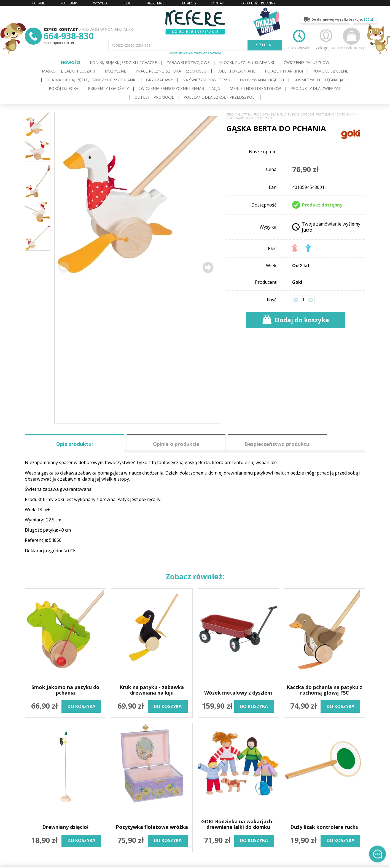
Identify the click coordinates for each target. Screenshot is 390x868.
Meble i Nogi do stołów (255, 88)
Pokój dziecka (64, 88)
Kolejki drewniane (236, 71)
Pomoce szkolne (330, 71)
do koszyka (81, 706)
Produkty (261, 115)
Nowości (71, 62)
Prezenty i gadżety (108, 88)
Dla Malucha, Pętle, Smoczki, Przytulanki (91, 80)
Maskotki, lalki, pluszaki (68, 71)
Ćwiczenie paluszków (306, 62)
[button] (208, 268)
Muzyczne (115, 71)
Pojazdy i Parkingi (284, 71)
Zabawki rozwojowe (188, 62)
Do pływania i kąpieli (262, 80)
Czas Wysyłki (299, 39)
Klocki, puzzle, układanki (247, 62)
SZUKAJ (265, 45)
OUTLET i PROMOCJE (154, 97)
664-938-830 (69, 36)
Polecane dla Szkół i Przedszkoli (220, 97)
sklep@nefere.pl (59, 43)
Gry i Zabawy (159, 80)
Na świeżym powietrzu (206, 80)
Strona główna (238, 115)
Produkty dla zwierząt (316, 88)
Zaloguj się (326, 39)
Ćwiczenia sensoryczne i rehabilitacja (179, 88)
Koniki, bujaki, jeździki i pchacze (123, 62)
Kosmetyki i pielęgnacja (318, 80)
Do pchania (345, 115)
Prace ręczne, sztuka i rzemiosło (171, 71)
